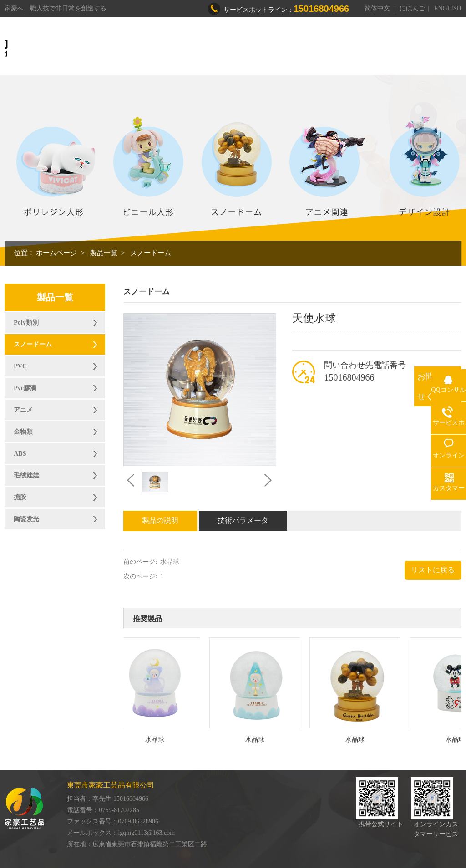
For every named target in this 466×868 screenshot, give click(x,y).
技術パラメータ (243, 520)
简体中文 (377, 8)
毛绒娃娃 (26, 475)
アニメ (23, 410)
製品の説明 (160, 520)
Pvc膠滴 (25, 388)
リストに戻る (433, 570)
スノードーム (151, 253)
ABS (20, 454)
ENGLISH (448, 8)
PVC (20, 366)
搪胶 (20, 497)
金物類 (23, 432)
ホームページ (56, 253)
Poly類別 (26, 323)
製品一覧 (104, 253)
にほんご (412, 8)
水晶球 (170, 562)
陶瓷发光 (26, 519)
